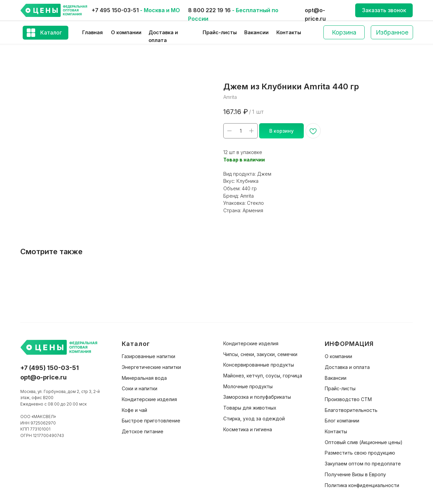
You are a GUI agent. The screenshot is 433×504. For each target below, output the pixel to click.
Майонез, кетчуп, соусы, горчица (263, 376)
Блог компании (342, 421)
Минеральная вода (144, 378)
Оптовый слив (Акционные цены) (364, 442)
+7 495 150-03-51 (115, 10)
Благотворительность (351, 410)
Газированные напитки (149, 356)
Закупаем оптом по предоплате (363, 464)
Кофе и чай (134, 410)
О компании (126, 32)
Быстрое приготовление (151, 421)
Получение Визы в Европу (355, 474)
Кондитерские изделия (149, 399)
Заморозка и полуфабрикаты (257, 397)
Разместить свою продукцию (360, 453)
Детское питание (143, 431)
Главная (93, 32)
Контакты (289, 32)
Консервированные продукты (259, 365)
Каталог (51, 32)
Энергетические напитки (151, 367)
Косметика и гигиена (248, 429)
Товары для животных (250, 408)
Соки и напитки (140, 388)
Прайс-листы (220, 32)
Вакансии (256, 32)
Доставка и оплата (347, 367)
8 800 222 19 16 (209, 10)
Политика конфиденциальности (362, 485)
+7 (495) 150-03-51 (50, 368)
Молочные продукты (248, 386)
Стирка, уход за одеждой (254, 419)
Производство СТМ (348, 399)
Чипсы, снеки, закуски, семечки (260, 354)
